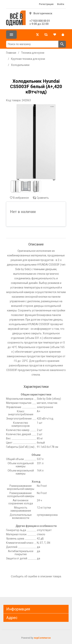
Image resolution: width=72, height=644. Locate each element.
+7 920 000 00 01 (40, 21)
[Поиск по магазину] (32, 44)
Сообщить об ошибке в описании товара (36, 576)
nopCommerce (42, 638)
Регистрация (46, 4)
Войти (61, 4)
